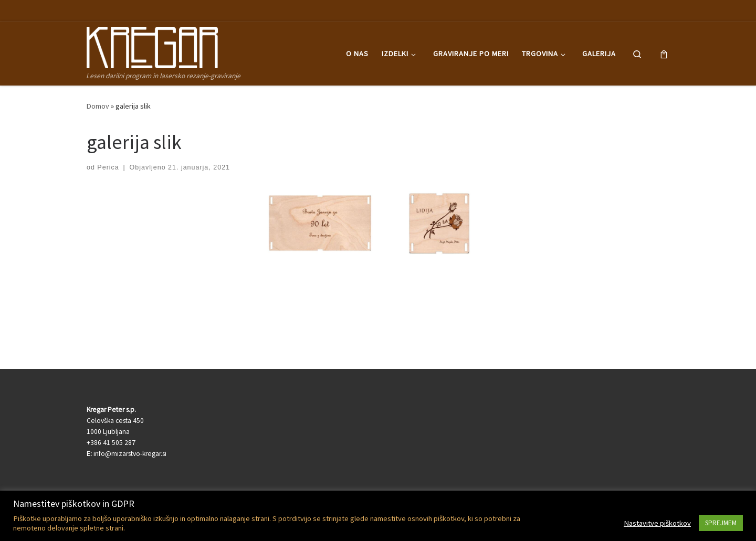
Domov (98, 106)
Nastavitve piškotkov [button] (657, 523)
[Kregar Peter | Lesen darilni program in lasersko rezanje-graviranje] (152, 45)
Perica (108, 167)
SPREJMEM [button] (721, 523)
